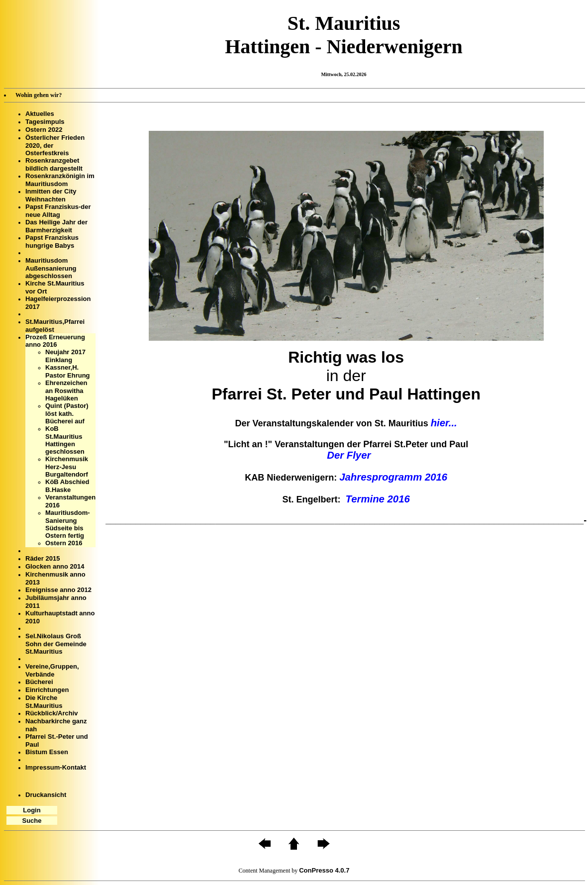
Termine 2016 (378, 499)
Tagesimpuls (45, 122)
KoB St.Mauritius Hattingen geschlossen (65, 440)
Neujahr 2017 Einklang (65, 356)
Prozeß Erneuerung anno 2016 (55, 341)
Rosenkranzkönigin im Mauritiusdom (60, 180)
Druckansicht (46, 795)
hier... (444, 423)
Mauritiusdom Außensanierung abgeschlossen (51, 268)
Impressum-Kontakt (56, 767)
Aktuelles (40, 114)
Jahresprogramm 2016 (393, 477)
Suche (32, 821)
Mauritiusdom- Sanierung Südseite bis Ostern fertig (68, 524)
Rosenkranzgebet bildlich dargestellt (54, 164)
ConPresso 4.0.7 (324, 870)
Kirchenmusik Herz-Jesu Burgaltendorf (67, 467)
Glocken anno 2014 (55, 566)
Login (32, 810)
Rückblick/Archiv (52, 713)
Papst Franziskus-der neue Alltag (58, 211)
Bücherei (39, 682)
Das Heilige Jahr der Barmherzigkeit (56, 226)
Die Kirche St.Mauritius (44, 702)
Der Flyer (346, 455)
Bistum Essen (47, 752)
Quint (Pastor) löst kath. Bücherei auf (67, 413)
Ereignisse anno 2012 (58, 590)
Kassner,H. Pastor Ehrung (68, 371)
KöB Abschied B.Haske (67, 486)
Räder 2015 (43, 558)
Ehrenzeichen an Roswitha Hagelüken (66, 391)
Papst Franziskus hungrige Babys (52, 242)
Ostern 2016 (64, 543)
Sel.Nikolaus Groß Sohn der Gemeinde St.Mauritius (56, 644)
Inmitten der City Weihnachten (51, 195)
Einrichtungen (47, 690)
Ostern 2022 (44, 130)
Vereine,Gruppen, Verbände (52, 670)
